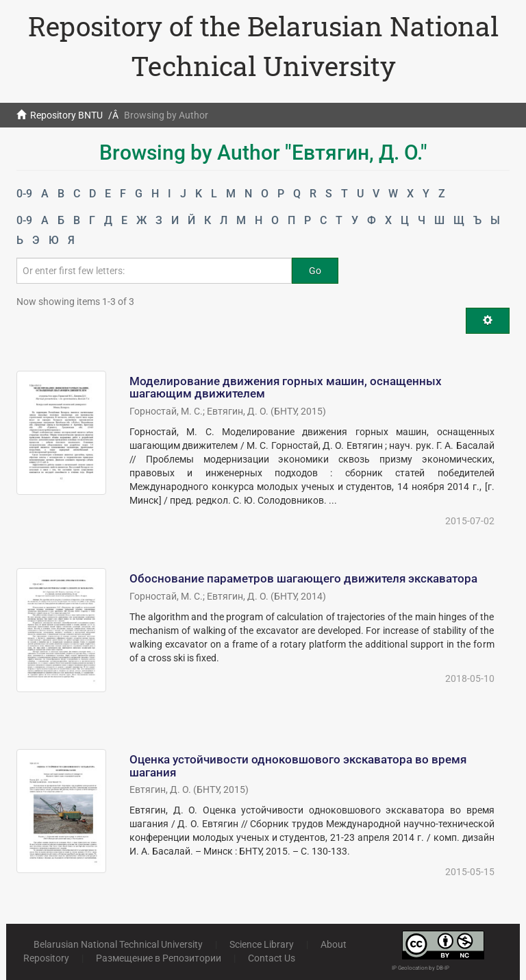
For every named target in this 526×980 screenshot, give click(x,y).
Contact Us (272, 958)
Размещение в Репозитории (159, 958)
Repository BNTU (66, 115)
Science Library (262, 944)
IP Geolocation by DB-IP (421, 968)
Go (315, 271)
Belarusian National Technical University (118, 944)
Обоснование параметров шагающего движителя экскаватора (303, 578)
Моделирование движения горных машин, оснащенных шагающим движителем (286, 388)
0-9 (24, 194)
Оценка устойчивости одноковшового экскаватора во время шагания (298, 766)
